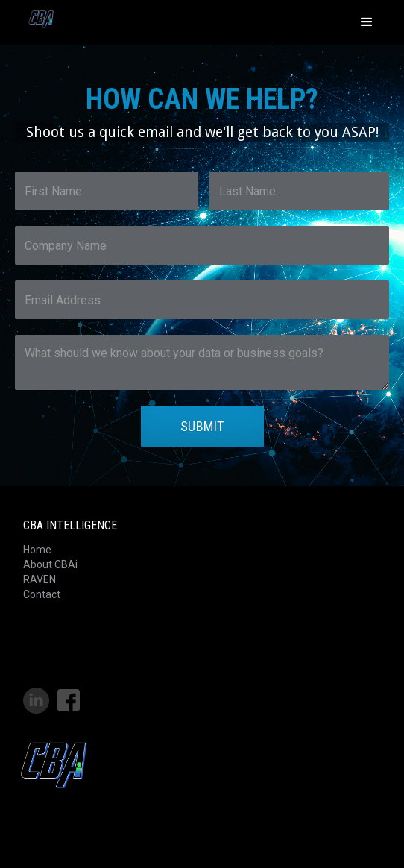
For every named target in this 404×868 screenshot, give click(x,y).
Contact (42, 594)
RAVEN (40, 579)
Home (37, 550)
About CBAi (50, 564)
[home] (37, 19)
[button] (367, 22)
